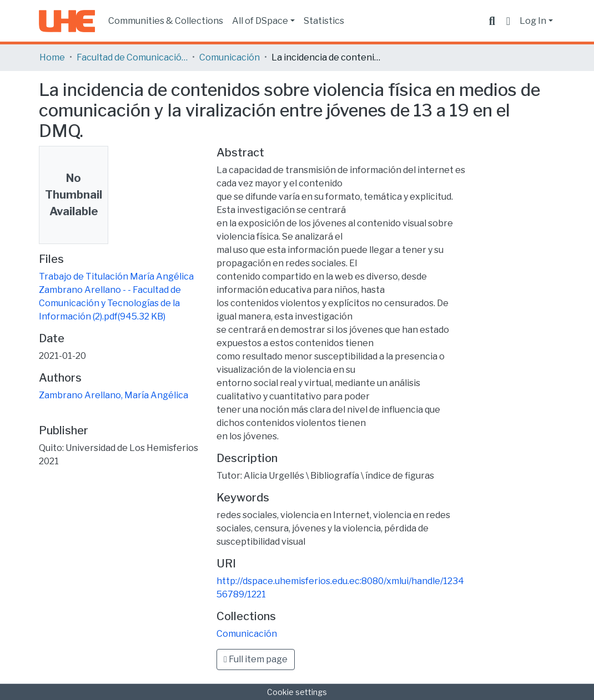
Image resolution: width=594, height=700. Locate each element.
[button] (508, 21)
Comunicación (230, 57)
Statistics (324, 21)
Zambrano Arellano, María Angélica (114, 395)
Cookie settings (297, 692)
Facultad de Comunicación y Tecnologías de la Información (132, 57)
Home (52, 57)
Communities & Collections (166, 21)
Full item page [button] (256, 659)
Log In (533, 21)
